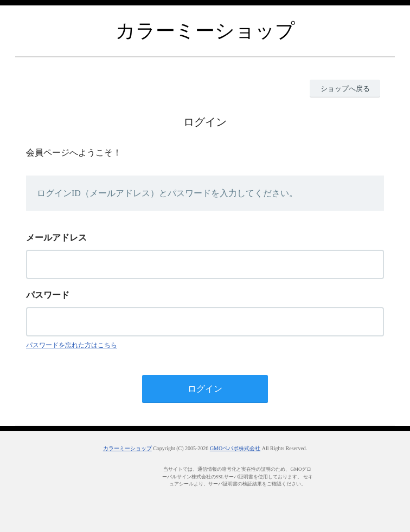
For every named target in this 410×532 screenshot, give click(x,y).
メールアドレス (56, 238)
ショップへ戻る (345, 89)
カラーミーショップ (127, 448)
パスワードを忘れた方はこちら (72, 345)
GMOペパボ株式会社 (235, 448)
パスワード (48, 295)
